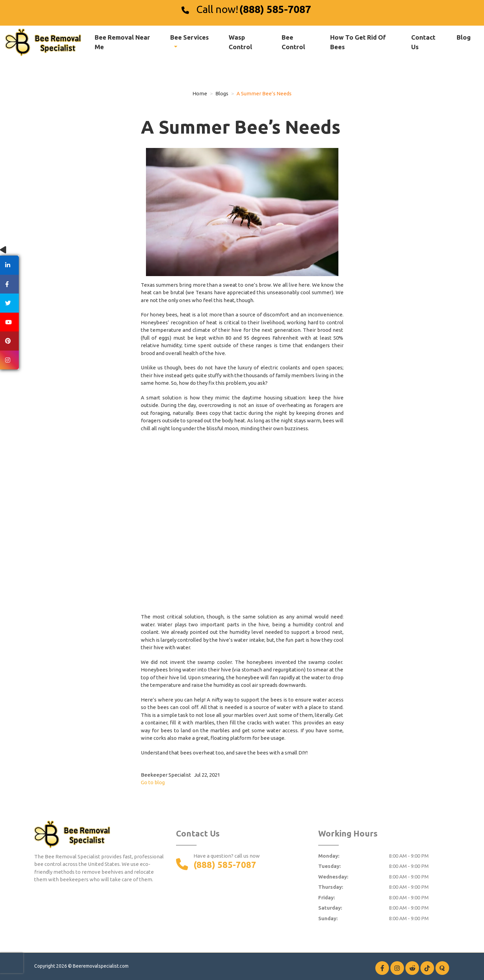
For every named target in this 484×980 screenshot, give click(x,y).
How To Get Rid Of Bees (358, 42)
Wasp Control (240, 42)
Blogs (222, 93)
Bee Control (293, 42)
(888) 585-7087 (275, 9)
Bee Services (190, 37)
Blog (464, 37)
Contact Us (423, 42)
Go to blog (153, 782)
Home (200, 93)
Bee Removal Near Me (122, 42)
